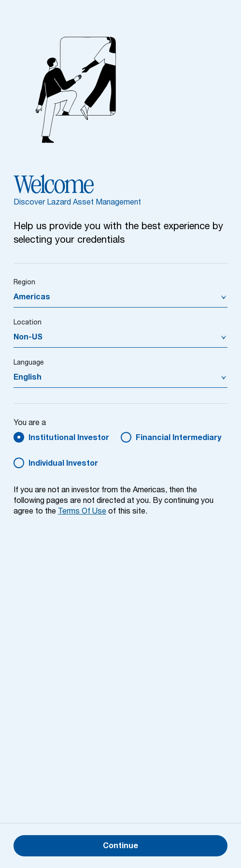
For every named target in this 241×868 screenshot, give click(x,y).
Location (28, 323)
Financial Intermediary (178, 439)
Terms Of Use (82, 512)
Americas (32, 298)
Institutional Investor (69, 439)
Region (24, 283)
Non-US (28, 338)
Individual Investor (63, 464)
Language (29, 363)
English (28, 378)
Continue (120, 847)
